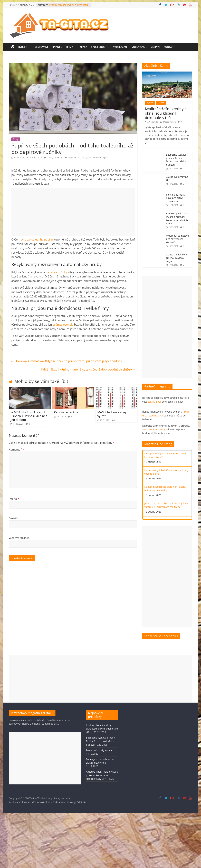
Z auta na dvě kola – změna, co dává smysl (177, 258)
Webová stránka (19, 538)
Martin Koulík (36, 157)
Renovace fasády (66, 412)
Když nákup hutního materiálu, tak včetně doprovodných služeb (88, 369)
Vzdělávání (120, 47)
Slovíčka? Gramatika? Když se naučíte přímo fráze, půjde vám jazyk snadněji (66, 361)
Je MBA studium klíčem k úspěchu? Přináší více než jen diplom (29, 416)
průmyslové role (63, 325)
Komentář (16, 450)
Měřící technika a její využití (112, 414)
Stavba (161, 103)
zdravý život (154, 402)
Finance (57, 47)
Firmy (69, 47)
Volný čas (138, 47)
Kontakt (169, 47)
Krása (83, 47)
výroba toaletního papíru (97, 157)
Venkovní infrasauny (154, 429)
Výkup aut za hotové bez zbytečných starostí (177, 239)
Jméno (14, 499)
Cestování (41, 47)
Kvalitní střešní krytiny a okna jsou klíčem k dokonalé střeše (68, 7)
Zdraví (155, 47)
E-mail (14, 518)
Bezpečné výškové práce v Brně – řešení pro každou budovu (176, 160)
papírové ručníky (76, 157)
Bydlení (23, 47)
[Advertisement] (73, 212)
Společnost (99, 47)
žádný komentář (54, 157)
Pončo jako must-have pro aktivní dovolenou (176, 198)
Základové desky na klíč (99, 750)
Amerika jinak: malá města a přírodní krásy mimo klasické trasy (177, 218)
